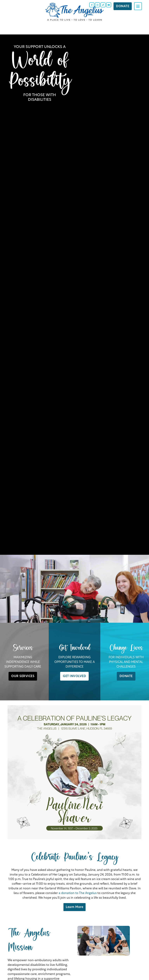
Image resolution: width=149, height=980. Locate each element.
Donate (123, 6)
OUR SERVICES (23, 676)
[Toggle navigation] (138, 6)
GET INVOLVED (74, 676)
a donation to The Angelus (78, 893)
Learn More (74, 907)
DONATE (126, 676)
